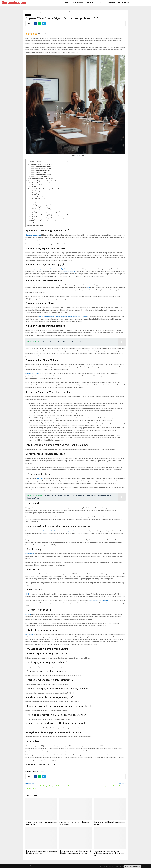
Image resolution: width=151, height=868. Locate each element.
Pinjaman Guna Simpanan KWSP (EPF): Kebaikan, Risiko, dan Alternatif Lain (41, 852)
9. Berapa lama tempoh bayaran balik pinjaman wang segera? (47, 219)
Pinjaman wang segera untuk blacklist (41, 174)
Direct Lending (30, 554)
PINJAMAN (90, 3)
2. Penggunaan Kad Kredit (38, 185)
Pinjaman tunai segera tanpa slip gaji (41, 169)
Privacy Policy (124, 3)
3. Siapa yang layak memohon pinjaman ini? (43, 207)
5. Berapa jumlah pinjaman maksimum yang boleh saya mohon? (48, 211)
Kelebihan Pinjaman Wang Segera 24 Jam (40, 179)
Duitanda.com (14, 3)
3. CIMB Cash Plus (36, 195)
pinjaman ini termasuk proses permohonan (43, 290)
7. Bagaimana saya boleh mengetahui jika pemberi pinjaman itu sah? (49, 215)
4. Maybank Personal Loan (38, 197)
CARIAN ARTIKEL (78, 3)
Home (67, 3)
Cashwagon (29, 574)
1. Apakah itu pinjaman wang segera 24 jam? (43, 203)
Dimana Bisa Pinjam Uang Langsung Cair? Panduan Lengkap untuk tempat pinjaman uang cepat (109, 853)
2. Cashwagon (35, 193)
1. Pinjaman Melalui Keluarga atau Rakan (42, 183)
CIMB (27, 594)
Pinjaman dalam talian (32, 374)
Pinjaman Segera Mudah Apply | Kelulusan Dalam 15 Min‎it (109, 823)
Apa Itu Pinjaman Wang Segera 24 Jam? (40, 164)
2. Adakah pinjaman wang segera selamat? (42, 205)
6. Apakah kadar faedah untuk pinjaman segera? (44, 213)
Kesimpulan (32, 223)
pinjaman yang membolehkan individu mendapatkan (50, 269)
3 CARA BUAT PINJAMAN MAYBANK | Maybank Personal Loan (74, 823)
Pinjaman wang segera (33, 235)
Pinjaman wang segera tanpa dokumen (41, 167)
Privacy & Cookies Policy (133, 867)
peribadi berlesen (70, 271)
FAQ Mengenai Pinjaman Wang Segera (39, 201)
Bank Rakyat (29, 634)
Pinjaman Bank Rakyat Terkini (114, 786)
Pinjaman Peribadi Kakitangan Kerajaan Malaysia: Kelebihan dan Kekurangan (48, 787)
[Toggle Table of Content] (66, 162)
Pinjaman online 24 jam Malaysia (40, 177)
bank (88, 287)
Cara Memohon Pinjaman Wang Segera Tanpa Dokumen (44, 181)
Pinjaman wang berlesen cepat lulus (40, 171)
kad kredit (40, 478)
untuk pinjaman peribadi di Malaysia (100, 601)
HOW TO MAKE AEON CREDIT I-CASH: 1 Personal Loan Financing (41, 823)
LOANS (101, 3)
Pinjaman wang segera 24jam (34, 771)
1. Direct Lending (35, 191)
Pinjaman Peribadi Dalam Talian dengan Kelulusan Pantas (45, 189)
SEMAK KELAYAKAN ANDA (36, 225)
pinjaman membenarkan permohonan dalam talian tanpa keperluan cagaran (63, 317)
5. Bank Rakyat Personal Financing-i (40, 199)
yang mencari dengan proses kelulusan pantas (59, 531)
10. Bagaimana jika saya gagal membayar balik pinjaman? (47, 221)
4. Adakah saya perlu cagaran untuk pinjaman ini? (44, 209)
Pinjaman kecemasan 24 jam (39, 173)
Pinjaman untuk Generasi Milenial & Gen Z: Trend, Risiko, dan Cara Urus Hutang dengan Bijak (75, 852)
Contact (112, 3)
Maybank (28, 614)
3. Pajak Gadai (35, 187)
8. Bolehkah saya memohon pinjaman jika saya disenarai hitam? (48, 217)
